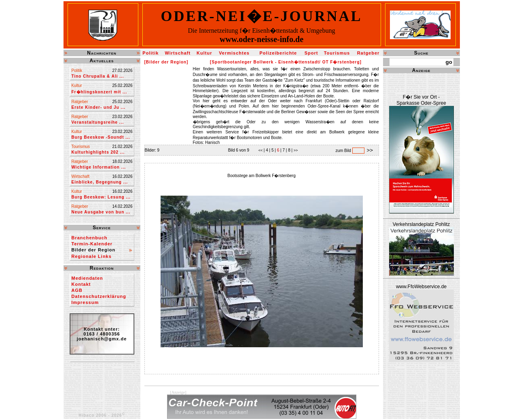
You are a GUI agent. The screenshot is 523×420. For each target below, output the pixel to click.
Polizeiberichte (278, 53)
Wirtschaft (178, 53)
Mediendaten (87, 278)
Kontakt (81, 284)
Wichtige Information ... (99, 167)
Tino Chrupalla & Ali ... (98, 76)
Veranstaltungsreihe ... (98, 122)
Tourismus (337, 53)
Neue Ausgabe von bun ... (101, 212)
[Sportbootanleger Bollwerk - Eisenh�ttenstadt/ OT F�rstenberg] (286, 62)
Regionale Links (92, 256)
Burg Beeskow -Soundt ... (101, 137)
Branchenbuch (90, 238)
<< (261, 150)
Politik (150, 53)
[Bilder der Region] (166, 62)
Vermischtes (234, 53)
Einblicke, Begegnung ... (100, 182)
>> (295, 150)
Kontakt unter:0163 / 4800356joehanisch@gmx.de (102, 334)
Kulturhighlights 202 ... (98, 152)
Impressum (85, 302)
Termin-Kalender (92, 244)
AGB (77, 290)
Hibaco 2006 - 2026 (102, 415)
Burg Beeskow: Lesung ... (101, 197)
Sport (311, 53)
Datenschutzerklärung (99, 296)
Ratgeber (368, 53)
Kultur (204, 53)
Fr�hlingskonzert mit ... (100, 92)
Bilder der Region (94, 250)
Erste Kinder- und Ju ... (98, 107)
